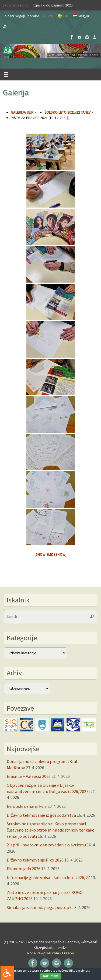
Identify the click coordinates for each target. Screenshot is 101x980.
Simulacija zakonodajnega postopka (40, 907)
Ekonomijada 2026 (24, 869)
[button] (50, 51)
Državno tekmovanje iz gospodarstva (41, 815)
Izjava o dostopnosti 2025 (53, 5)
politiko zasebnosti (78, 970)
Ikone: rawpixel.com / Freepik (51, 953)
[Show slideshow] (50, 555)
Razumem (50, 976)
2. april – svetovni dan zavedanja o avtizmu (46, 845)
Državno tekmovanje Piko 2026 (35, 860)
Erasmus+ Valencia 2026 (29, 776)
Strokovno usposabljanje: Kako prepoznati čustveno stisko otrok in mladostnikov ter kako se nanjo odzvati (51, 830)
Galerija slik (22, 112)
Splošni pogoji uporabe (21, 16)
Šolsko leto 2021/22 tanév (67, 112)
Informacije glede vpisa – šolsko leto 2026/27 (48, 877)
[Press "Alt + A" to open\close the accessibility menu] (7, 973)
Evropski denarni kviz (27, 806)
